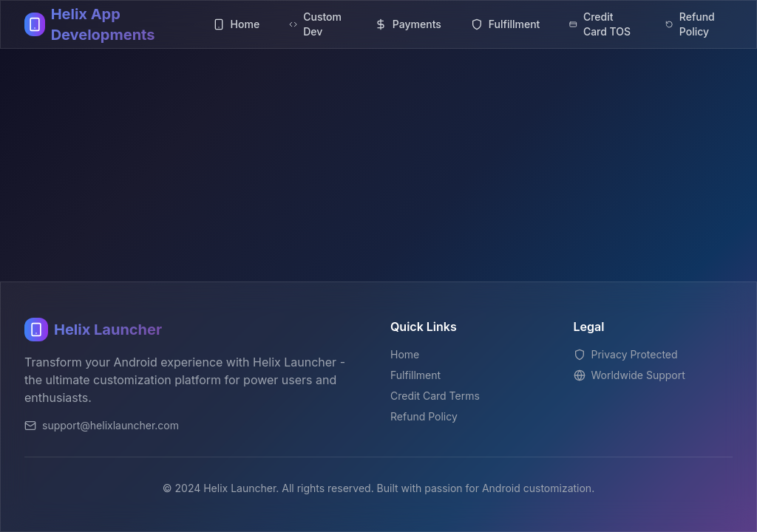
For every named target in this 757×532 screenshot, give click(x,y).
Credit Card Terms (435, 396)
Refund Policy (424, 416)
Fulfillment (415, 375)
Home (405, 354)
